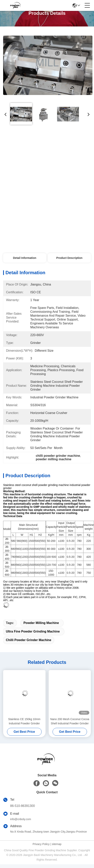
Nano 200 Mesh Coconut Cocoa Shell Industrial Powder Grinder (70, 721)
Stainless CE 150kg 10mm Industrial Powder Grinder (24, 721)
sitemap (57, 844)
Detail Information (25, 258)
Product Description (69, 258)
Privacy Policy (41, 844)
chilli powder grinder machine (29, 640)
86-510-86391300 (22, 806)
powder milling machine (41, 623)
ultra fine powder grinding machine (33, 631)
